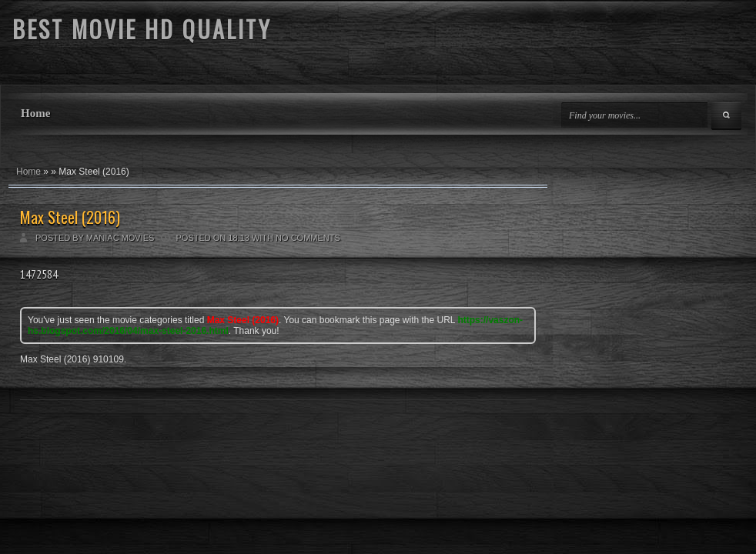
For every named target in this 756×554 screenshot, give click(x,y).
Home (35, 113)
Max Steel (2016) (70, 217)
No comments (308, 238)
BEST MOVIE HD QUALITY (142, 29)
